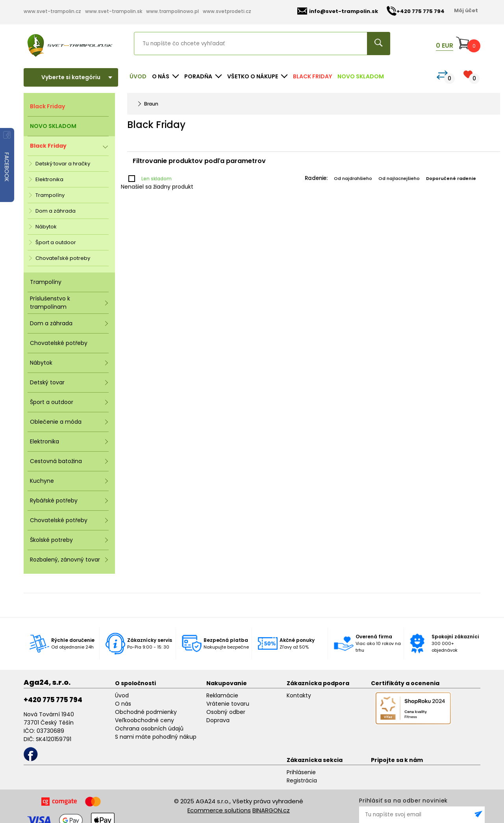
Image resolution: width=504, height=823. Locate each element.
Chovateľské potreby (63, 258)
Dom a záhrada (56, 211)
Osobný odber (226, 712)
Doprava (218, 720)
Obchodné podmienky (146, 712)
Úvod (138, 76)
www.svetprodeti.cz (227, 11)
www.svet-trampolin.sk (114, 11)
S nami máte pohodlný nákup (156, 737)
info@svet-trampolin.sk (338, 11)
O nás (123, 704)
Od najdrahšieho (353, 178)
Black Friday (312, 76)
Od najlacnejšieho (399, 178)
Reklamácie (222, 695)
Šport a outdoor (56, 242)
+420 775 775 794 (53, 700)
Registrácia (302, 780)
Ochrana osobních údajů (149, 728)
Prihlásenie (301, 772)
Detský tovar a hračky (63, 164)
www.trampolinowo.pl (172, 11)
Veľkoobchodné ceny (145, 720)
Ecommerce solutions (219, 810)
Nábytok (46, 227)
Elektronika (49, 179)
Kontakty (299, 695)
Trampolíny (50, 195)
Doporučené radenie (451, 178)
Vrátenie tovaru (228, 704)
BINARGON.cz (271, 810)
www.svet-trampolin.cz (52, 11)
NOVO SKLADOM (361, 76)
